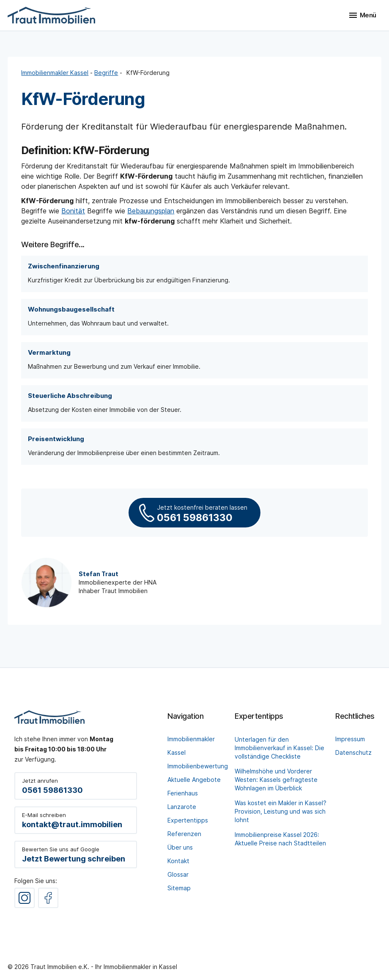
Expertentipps (188, 820)
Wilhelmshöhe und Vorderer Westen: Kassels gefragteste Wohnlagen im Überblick (276, 780)
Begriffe (106, 73)
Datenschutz (353, 752)
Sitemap (179, 888)
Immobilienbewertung (198, 766)
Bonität (73, 211)
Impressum (350, 739)
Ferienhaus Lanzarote (183, 800)
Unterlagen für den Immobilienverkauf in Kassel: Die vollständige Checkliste (279, 748)
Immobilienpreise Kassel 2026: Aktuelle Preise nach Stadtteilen (280, 839)
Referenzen (184, 834)
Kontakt (178, 861)
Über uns (180, 847)
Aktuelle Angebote (194, 780)
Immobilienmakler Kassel (55, 73)
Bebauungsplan (151, 211)
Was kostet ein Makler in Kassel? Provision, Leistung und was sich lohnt (281, 811)
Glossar (178, 874)
